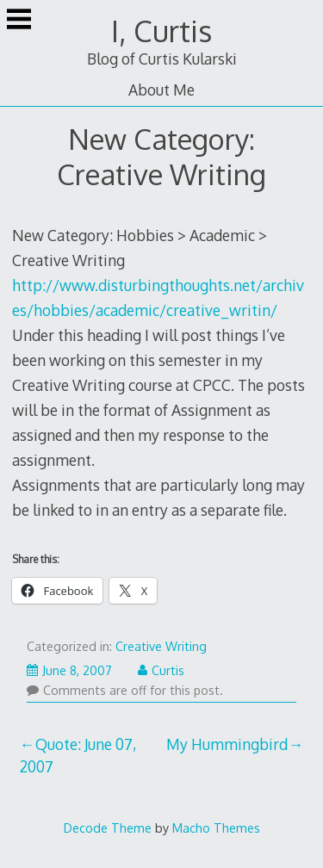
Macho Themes (216, 828)
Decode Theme (108, 828)
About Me (161, 90)
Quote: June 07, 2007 (78, 755)
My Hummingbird (227, 744)
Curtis (161, 670)
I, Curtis (161, 31)
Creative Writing (161, 646)
